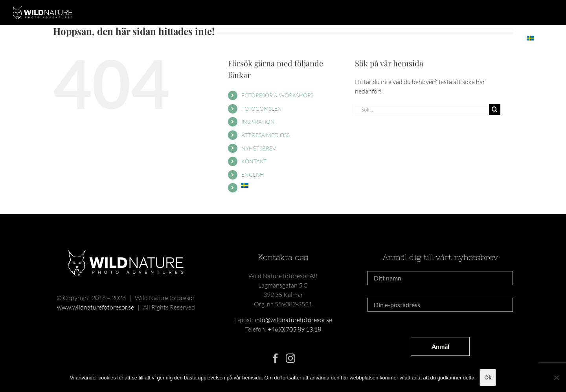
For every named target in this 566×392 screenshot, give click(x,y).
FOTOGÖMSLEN (262, 109)
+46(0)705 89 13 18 (294, 329)
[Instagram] (290, 358)
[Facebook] (276, 358)
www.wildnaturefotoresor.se (96, 307)
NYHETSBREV (259, 148)
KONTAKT (254, 161)
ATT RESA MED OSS (266, 135)
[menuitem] (530, 38)
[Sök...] (422, 109)
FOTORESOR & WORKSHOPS (277, 95)
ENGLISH (253, 175)
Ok (488, 377)
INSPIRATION (258, 122)
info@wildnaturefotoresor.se (293, 320)
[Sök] (495, 109)
